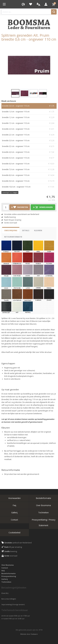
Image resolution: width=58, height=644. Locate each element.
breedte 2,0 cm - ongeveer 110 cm (29, 129)
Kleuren (38, 230)
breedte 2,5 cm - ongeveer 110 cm (29, 135)
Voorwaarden (14, 498)
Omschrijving (11, 230)
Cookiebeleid (14, 533)
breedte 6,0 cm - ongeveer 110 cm (29, 164)
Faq (14, 505)
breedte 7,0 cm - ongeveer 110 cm (29, 169)
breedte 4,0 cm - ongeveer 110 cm (29, 152)
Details (26, 230)
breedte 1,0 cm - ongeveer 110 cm (29, 112)
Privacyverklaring (9, 576)
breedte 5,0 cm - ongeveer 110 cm (29, 158)
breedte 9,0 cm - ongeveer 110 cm (29, 181)
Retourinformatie (13, 237)
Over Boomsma (43, 505)
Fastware (34, 634)
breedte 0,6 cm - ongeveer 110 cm (29, 106)
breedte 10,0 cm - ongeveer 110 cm (29, 187)
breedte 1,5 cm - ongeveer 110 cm (29, 123)
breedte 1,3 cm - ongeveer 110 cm (29, 117)
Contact (14, 520)
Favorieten (31, 4)
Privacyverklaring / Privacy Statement (44, 523)
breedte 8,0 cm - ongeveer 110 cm (29, 175)
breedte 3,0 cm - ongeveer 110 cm (29, 141)
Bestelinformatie (43, 498)
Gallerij (14, 513)
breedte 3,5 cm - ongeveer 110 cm (29, 146)
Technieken (43, 513)
